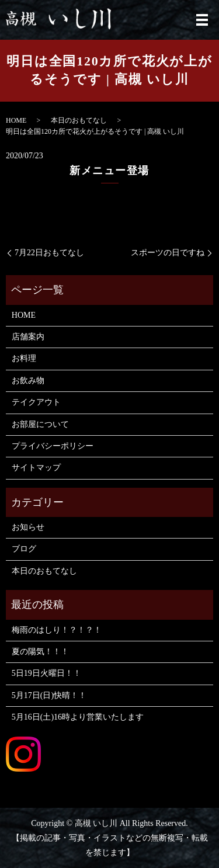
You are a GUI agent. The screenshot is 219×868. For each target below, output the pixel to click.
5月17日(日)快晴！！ (49, 695)
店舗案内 (28, 337)
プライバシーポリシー (53, 446)
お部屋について (40, 424)
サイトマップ (36, 468)
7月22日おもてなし (49, 253)
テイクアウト (36, 402)
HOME (16, 120)
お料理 (24, 358)
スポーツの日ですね (168, 253)
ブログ (24, 549)
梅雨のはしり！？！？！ (57, 630)
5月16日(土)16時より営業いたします (78, 717)
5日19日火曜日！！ (46, 673)
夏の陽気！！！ (40, 652)
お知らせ (28, 527)
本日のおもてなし (79, 120)
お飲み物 (28, 381)
